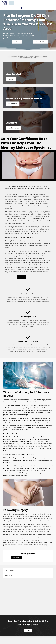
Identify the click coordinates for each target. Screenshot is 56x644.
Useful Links (9, 582)
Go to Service (14, 106)
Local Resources (10, 577)
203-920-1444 (12, 57)
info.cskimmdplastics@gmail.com (28, 58)
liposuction (28, 222)
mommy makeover (10, 544)
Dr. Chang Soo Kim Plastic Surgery (4, 3)
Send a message (14, 133)
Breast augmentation (18, 222)
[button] (22, 8)
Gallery (12, 80)
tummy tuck (24, 408)
